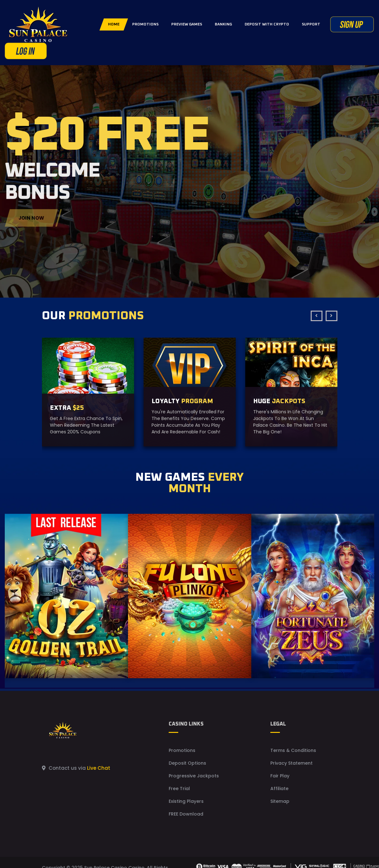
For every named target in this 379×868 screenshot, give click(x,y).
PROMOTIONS (145, 24)
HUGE (279, 401)
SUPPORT (311, 24)
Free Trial (179, 789)
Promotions (182, 750)
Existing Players (186, 801)
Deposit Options (187, 763)
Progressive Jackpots (194, 776)
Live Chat (99, 768)
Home (114, 24)
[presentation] (317, 316)
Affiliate (279, 789)
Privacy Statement (291, 763)
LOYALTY (182, 401)
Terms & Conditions (293, 750)
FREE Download (186, 814)
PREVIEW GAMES (187, 24)
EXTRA (67, 408)
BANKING (223, 24)
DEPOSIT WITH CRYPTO (267, 24)
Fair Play (280, 776)
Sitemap (280, 801)
